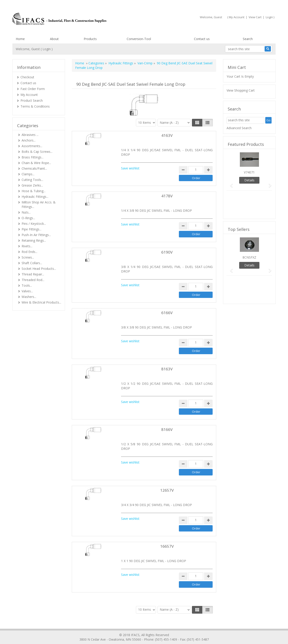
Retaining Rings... (34, 240)
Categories (96, 63)
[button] (230, 183)
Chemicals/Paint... (34, 168)
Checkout (27, 77)
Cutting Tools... (32, 180)
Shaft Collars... (32, 263)
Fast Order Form (33, 89)
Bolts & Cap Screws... (37, 152)
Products (90, 39)
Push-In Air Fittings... (36, 235)
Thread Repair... (33, 274)
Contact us (202, 39)
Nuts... (26, 212)
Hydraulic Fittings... (35, 197)
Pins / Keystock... (34, 224)
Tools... (27, 285)
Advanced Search (239, 128)
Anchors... (29, 140)
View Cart (255, 17)
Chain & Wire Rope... (36, 163)
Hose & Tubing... (34, 191)
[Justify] (208, 123)
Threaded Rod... (33, 280)
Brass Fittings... (33, 157)
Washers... (29, 297)
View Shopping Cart (241, 90)
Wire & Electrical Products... (41, 302)
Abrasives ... (30, 135)
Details (249, 180)
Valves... (27, 291)
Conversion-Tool (139, 39)
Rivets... (27, 246)
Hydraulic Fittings (121, 63)
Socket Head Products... (39, 269)
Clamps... (28, 174)
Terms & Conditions (35, 106)
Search (248, 39)
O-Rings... (28, 218)
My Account (237, 17)
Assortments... (32, 146)
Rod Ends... (29, 252)
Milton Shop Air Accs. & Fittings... (39, 204)
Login (269, 17)
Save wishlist (130, 168)
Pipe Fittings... (31, 229)
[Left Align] (197, 123)
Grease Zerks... (32, 185)
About (54, 39)
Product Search (32, 100)
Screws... (28, 257)
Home (20, 39)
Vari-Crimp (145, 63)
